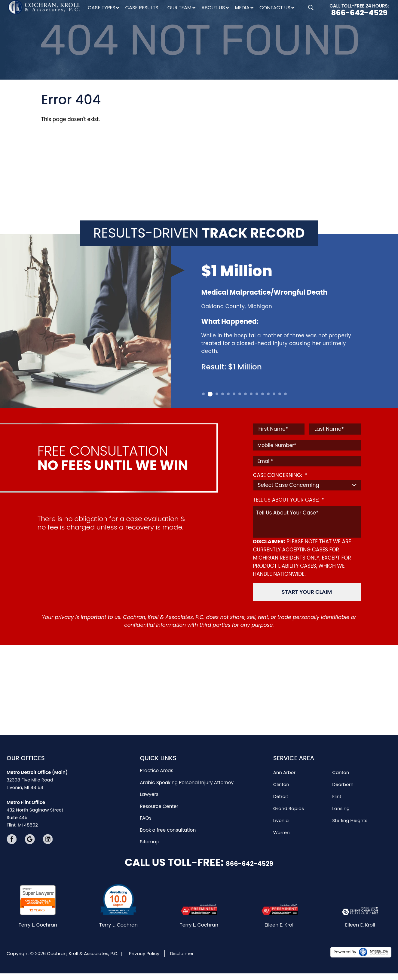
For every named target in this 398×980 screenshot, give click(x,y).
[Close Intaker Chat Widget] (378, 788)
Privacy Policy (144, 960)
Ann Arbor (284, 770)
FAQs (145, 817)
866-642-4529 (359, 13)
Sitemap (149, 841)
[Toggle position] (366, 788)
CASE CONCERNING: (280, 475)
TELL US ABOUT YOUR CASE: (289, 500)
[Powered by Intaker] (347, 967)
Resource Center (158, 805)
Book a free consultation (167, 829)
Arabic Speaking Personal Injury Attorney (185, 781)
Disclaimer (182, 960)
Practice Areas (156, 769)
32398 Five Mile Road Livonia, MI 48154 (37, 778)
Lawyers (149, 793)
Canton (341, 770)
